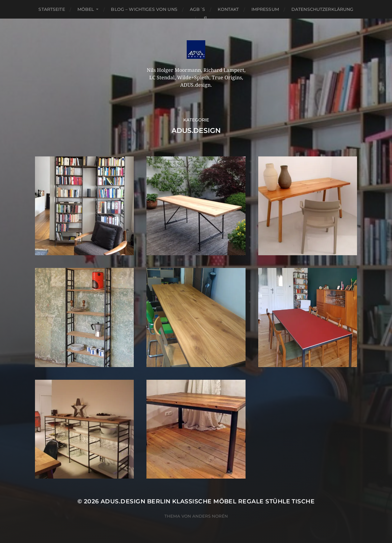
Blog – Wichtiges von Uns (144, 9)
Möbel (86, 9)
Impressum (265, 9)
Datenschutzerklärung (322, 9)
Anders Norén (210, 516)
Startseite (52, 9)
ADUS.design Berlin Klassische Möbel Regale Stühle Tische (208, 501)
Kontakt (228, 9)
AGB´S (198, 9)
